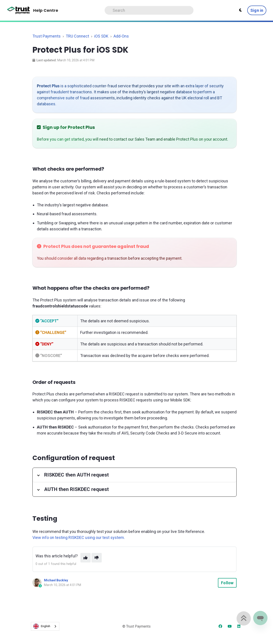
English (42, 626)
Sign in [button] (257, 10)
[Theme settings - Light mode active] (241, 10)
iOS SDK (101, 36)
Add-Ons (121, 36)
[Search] (149, 10)
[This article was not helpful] (97, 558)
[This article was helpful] (86, 558)
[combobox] (45, 626)
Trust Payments (47, 36)
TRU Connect (77, 36)
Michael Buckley (56, 580)
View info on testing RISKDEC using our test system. (79, 537)
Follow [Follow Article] (227, 583)
